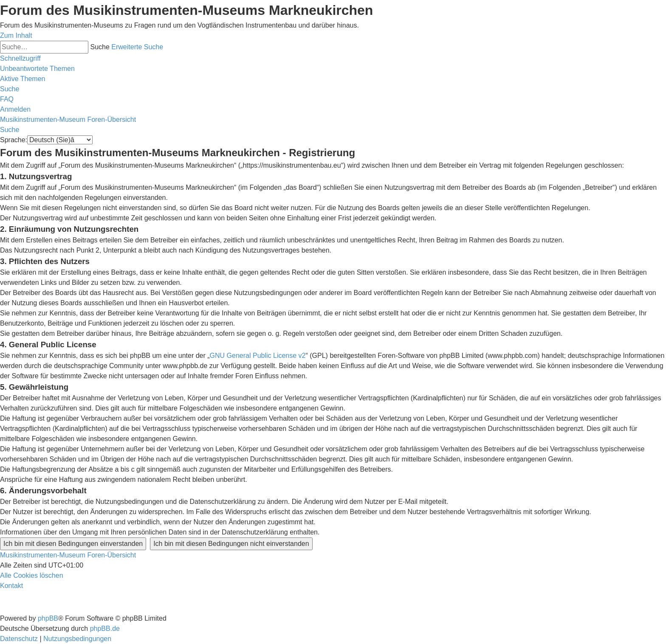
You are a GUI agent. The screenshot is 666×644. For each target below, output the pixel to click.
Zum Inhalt (16, 35)
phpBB (48, 618)
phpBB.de (105, 629)
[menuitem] (37, 69)
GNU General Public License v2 (258, 356)
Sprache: (14, 140)
